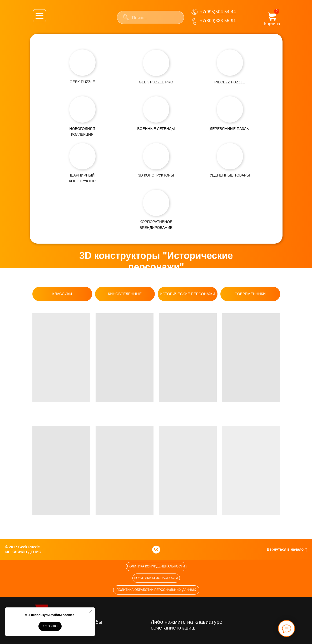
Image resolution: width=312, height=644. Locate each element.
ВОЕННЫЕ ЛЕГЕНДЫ (156, 129)
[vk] (156, 550)
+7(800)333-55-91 (218, 21)
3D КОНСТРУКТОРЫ (156, 175)
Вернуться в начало (287, 550)
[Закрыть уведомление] (91, 611)
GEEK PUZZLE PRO (156, 82)
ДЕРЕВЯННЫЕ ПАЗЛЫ (230, 129)
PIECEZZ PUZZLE (230, 82)
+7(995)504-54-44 (218, 12)
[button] (156, 567)
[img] (82, 63)
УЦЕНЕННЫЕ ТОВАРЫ (230, 175)
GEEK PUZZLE (82, 82)
